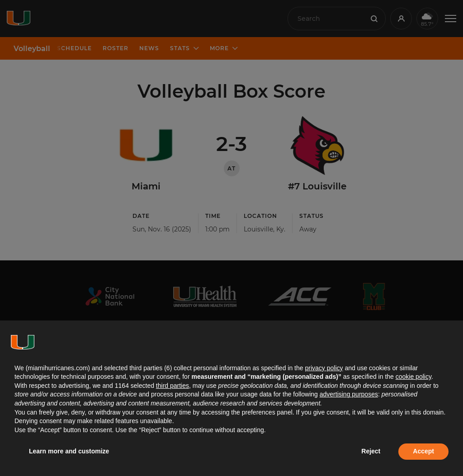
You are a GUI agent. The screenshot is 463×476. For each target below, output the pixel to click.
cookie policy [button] (413, 377)
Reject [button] (371, 451)
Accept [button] (423, 451)
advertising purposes (349, 394)
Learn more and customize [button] (69, 451)
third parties (172, 386)
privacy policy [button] (324, 368)
